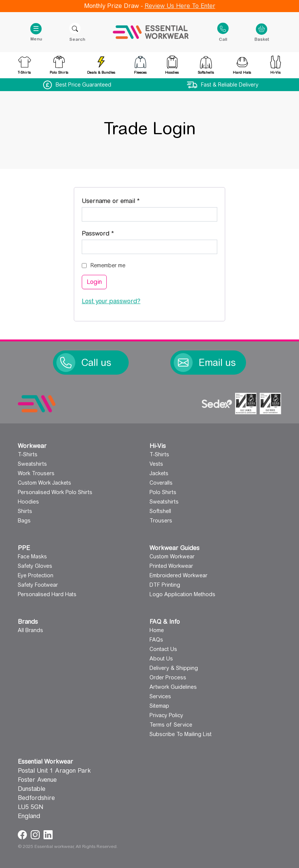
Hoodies (28, 502)
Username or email (123, 200)
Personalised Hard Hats (47, 594)
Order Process (168, 677)
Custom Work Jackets (44, 483)
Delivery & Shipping (174, 668)
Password (111, 232)
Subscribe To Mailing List (181, 734)
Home (157, 630)
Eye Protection (36, 575)
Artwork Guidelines (173, 687)
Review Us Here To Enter (180, 6)
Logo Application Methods (182, 594)
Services (160, 696)
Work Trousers (36, 473)
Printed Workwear (171, 566)
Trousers (161, 521)
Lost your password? (111, 301)
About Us (161, 659)
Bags (24, 521)
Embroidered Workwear (178, 575)
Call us (96, 363)
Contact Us (163, 649)
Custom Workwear (172, 556)
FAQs (156, 640)
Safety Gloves (35, 566)
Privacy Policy (166, 715)
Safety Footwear (38, 585)
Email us (217, 363)
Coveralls (161, 483)
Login (94, 282)
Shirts (25, 511)
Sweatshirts (32, 464)
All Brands (30, 630)
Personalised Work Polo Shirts (55, 492)
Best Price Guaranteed (83, 85)
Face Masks (32, 556)
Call (223, 39)
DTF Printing (165, 585)
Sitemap (159, 706)
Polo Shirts (163, 492)
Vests (156, 464)
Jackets (159, 473)
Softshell (160, 511)
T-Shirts (28, 454)
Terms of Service (171, 725)
